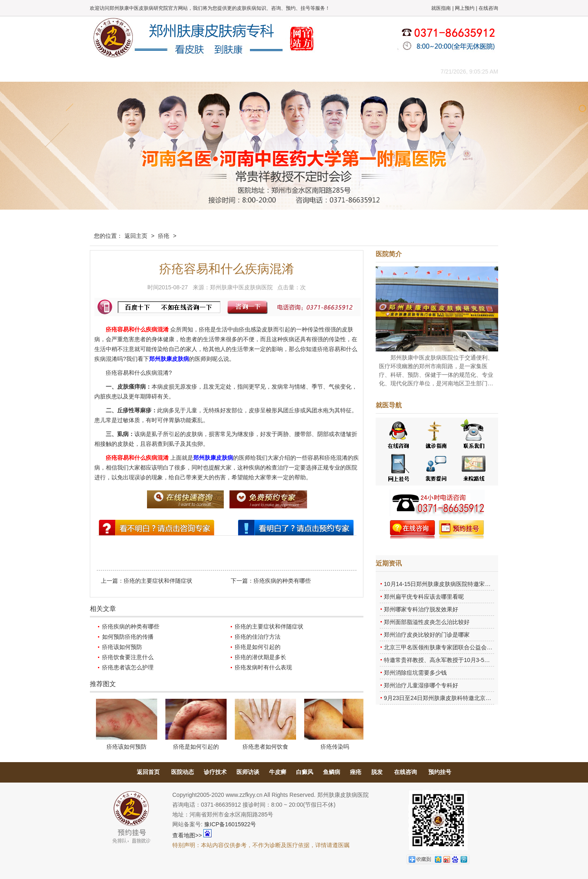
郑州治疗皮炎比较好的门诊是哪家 (427, 635)
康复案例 (329, 71)
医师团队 (182, 71)
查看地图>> (187, 835)
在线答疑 (292, 71)
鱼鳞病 (332, 772)
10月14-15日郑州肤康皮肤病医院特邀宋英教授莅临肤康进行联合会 (469, 584)
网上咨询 (365, 71)
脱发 (377, 772)
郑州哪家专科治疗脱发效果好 (421, 609)
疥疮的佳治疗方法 (258, 637)
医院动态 (183, 772)
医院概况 (145, 71)
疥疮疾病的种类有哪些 (282, 581)
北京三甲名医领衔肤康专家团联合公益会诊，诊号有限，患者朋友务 (470, 647)
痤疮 (356, 772)
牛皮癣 (278, 772)
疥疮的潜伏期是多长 (261, 657)
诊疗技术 (215, 772)
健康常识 (255, 71)
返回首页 (148, 772)
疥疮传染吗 (335, 747)
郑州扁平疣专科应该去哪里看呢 (424, 597)
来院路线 (402, 71)
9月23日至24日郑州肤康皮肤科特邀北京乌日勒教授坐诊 (455, 698)
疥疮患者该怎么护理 (128, 667)
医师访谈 (248, 772)
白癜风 (305, 772)
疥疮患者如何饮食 (265, 747)
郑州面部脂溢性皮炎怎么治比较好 (427, 622)
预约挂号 (440, 772)
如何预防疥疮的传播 (128, 637)
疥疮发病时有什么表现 (263, 667)
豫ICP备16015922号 (230, 824)
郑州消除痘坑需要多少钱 (415, 673)
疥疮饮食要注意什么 (128, 657)
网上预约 (465, 8)
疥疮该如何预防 (122, 647)
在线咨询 (488, 8)
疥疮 (164, 236)
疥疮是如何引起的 (258, 647)
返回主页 (136, 236)
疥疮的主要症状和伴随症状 (158, 581)
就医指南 (441, 8)
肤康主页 (108, 71)
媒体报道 (218, 71)
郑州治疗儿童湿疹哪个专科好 (421, 685)
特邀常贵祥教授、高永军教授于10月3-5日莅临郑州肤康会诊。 (463, 660)
